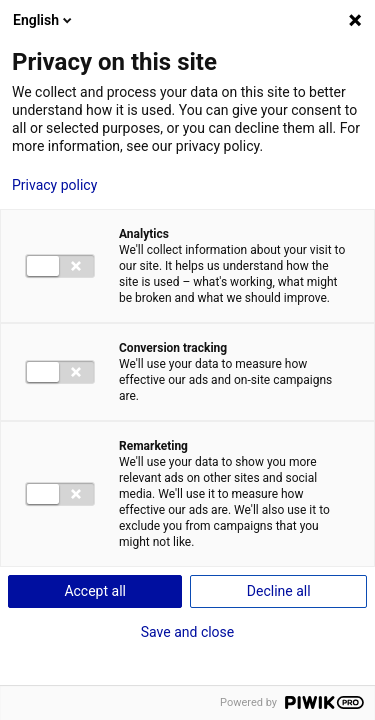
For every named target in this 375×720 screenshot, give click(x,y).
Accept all (95, 591)
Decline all (279, 591)
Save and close (188, 632)
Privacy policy (54, 185)
